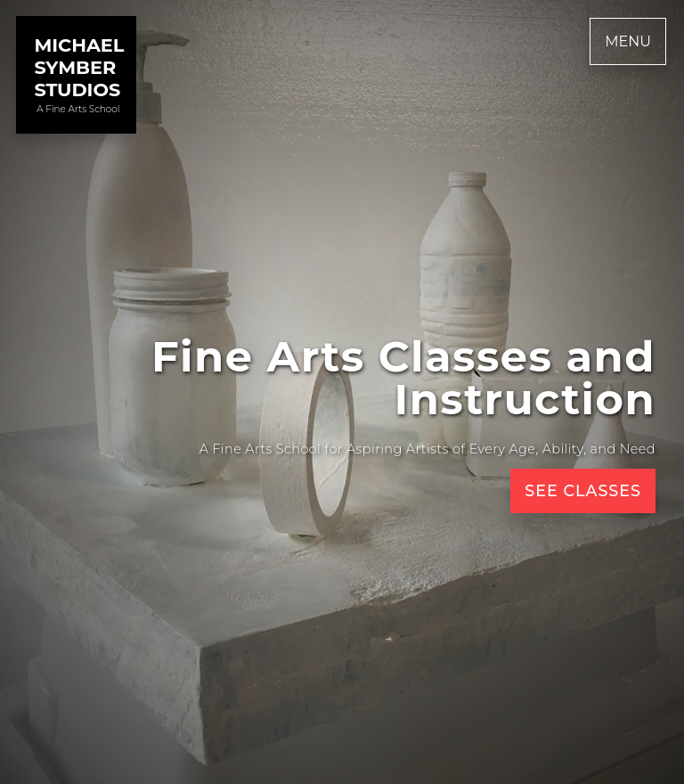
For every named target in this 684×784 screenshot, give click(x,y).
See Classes (583, 490)
